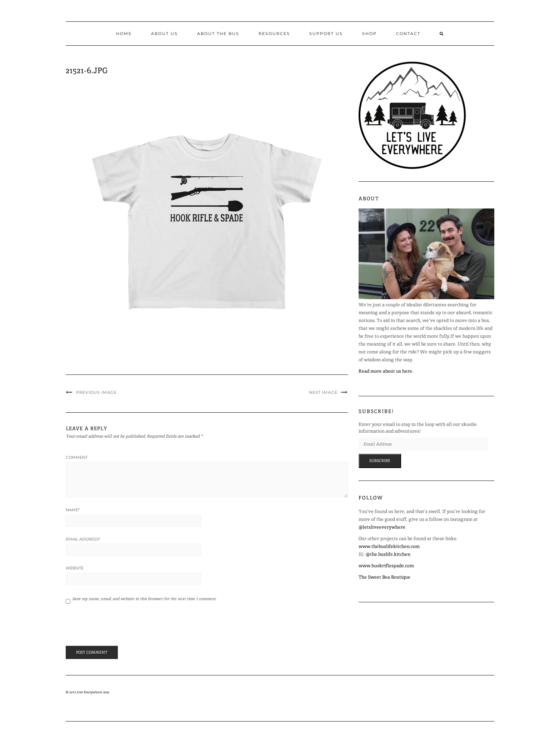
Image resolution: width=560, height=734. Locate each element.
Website (75, 568)
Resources (274, 34)
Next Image (323, 392)
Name (73, 510)
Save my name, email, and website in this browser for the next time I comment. (144, 599)
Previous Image (96, 392)
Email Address (83, 539)
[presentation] (114, 628)
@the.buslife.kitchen (388, 554)
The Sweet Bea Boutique (384, 577)
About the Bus (218, 34)
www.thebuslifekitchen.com (389, 546)
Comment (77, 457)
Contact (408, 34)
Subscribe (380, 461)
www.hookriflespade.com (386, 566)
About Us (164, 34)
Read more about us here (385, 371)
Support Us (326, 34)
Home (124, 34)
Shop (369, 34)
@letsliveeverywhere (382, 527)
